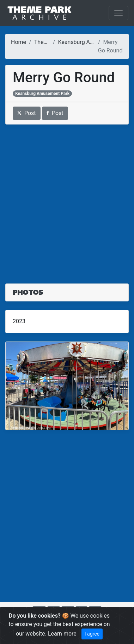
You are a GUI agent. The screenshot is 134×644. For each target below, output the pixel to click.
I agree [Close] (92, 634)
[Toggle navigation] (118, 13)
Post (27, 113)
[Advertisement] (67, 200)
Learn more (62, 634)
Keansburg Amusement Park (94, 42)
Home (19, 42)
